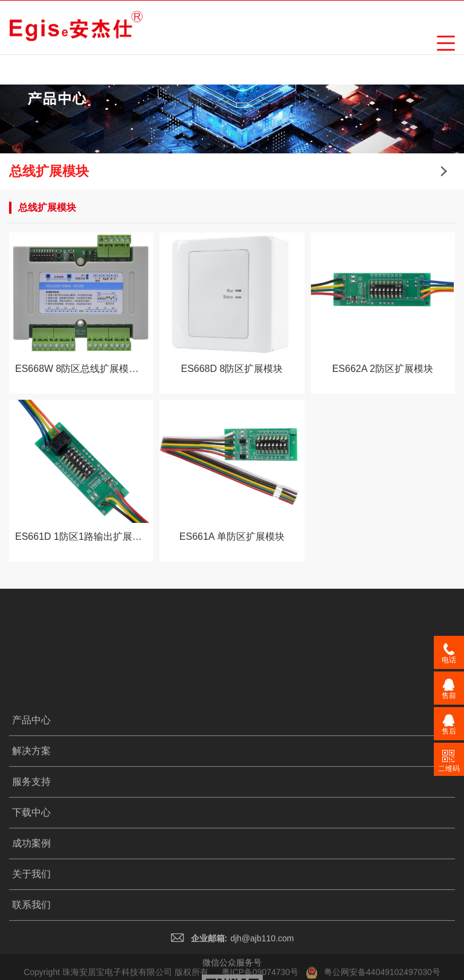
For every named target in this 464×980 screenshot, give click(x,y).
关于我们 (31, 931)
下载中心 (31, 869)
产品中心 (31, 777)
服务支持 (31, 838)
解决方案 (31, 808)
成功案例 (31, 900)
